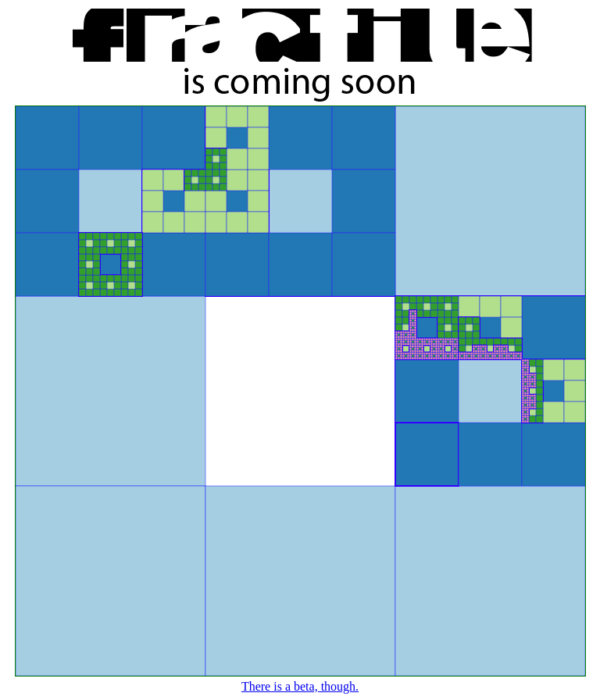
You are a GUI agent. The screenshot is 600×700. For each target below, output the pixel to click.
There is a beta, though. (300, 686)
